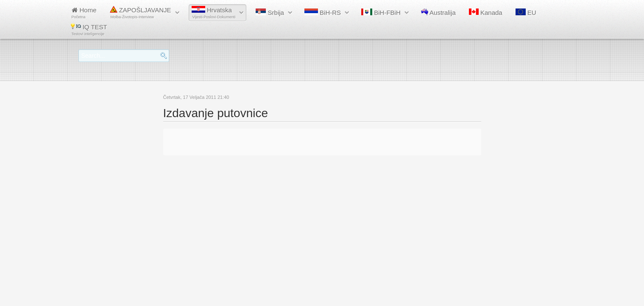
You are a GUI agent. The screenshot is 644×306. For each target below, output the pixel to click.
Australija (438, 12)
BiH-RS (323, 12)
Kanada (486, 12)
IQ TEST (89, 29)
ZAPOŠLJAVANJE (141, 13)
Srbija (270, 12)
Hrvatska (214, 13)
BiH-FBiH (381, 12)
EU (526, 12)
